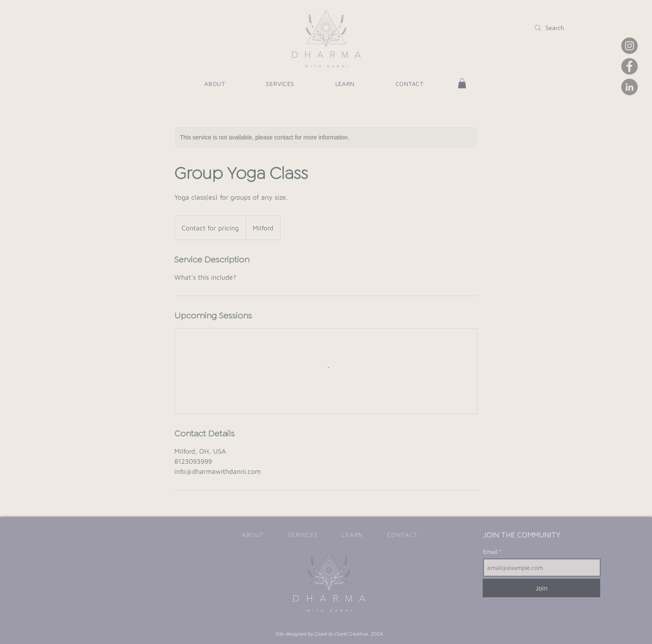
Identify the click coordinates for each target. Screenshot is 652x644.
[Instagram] (629, 46)
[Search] (555, 28)
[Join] (541, 588)
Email (491, 552)
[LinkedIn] (629, 87)
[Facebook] (629, 66)
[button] (345, 84)
